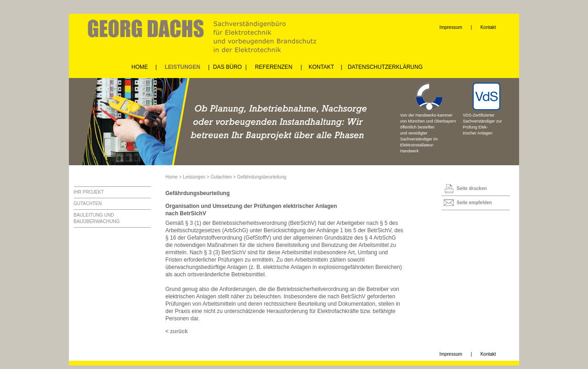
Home (172, 177)
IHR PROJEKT (89, 192)
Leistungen (194, 177)
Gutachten (221, 177)
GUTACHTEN (88, 204)
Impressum (451, 27)
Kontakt (488, 27)
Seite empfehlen (474, 203)
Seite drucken (472, 188)
